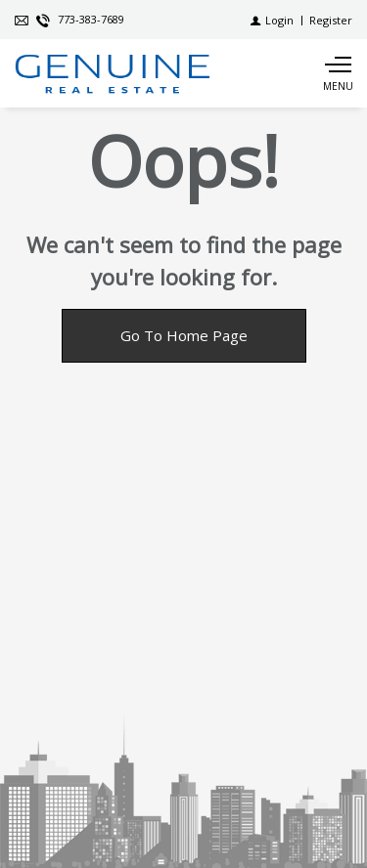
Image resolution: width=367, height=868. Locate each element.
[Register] (331, 20)
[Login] (272, 20)
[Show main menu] (338, 73)
